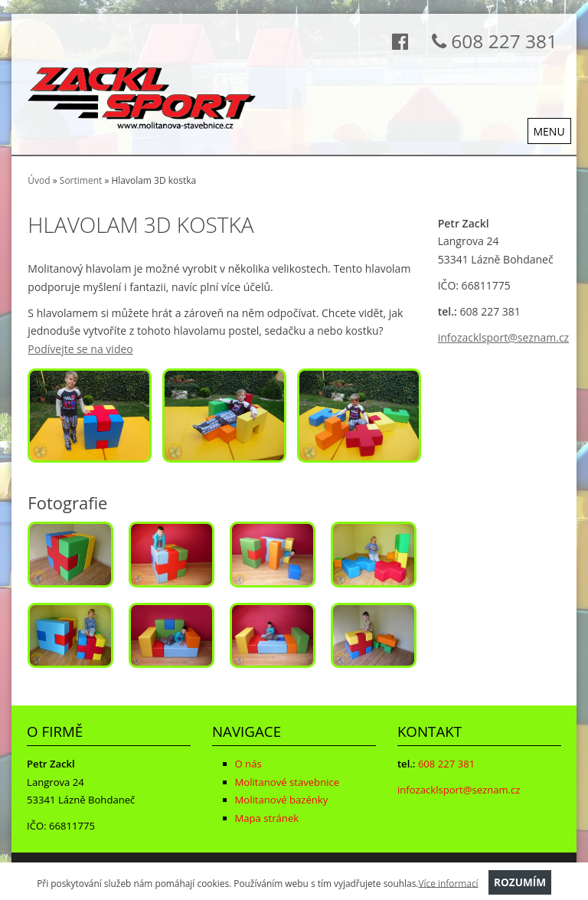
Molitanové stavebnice (287, 782)
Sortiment (81, 180)
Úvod (39, 180)
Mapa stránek (267, 818)
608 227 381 (490, 41)
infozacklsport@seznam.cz (503, 337)
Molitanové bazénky (282, 800)
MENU (549, 131)
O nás (248, 764)
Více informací (448, 882)
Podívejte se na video (80, 349)
